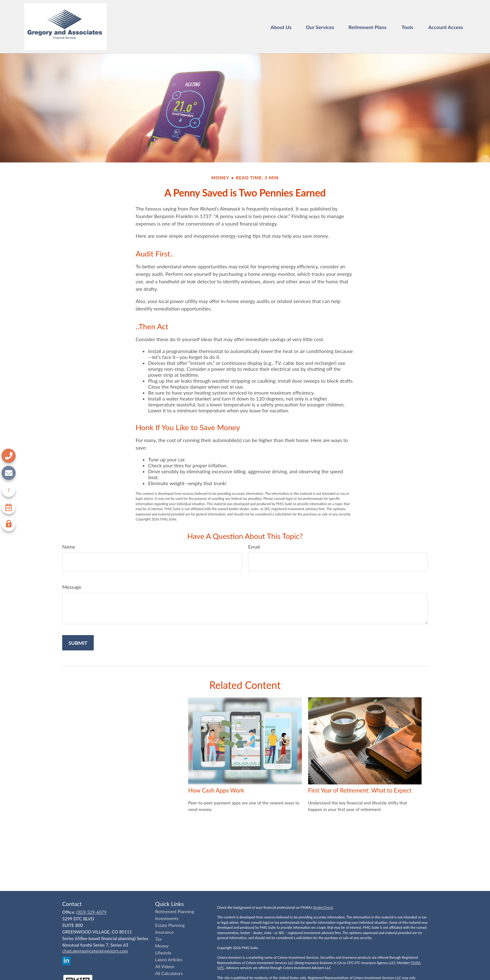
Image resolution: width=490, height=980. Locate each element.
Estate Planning (170, 925)
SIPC (221, 968)
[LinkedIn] (66, 961)
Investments (167, 918)
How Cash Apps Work (216, 790)
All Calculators (169, 973)
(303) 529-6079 (91, 912)
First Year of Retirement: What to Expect (360, 790)
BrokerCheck (323, 907)
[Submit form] (78, 643)
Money (162, 946)
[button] (281, 26)
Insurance (165, 932)
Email (254, 547)
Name (69, 547)
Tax (159, 939)
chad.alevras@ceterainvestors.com (95, 951)
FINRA (416, 963)
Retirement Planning (175, 911)
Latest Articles (169, 960)
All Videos (165, 966)
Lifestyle (163, 953)
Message (72, 587)
